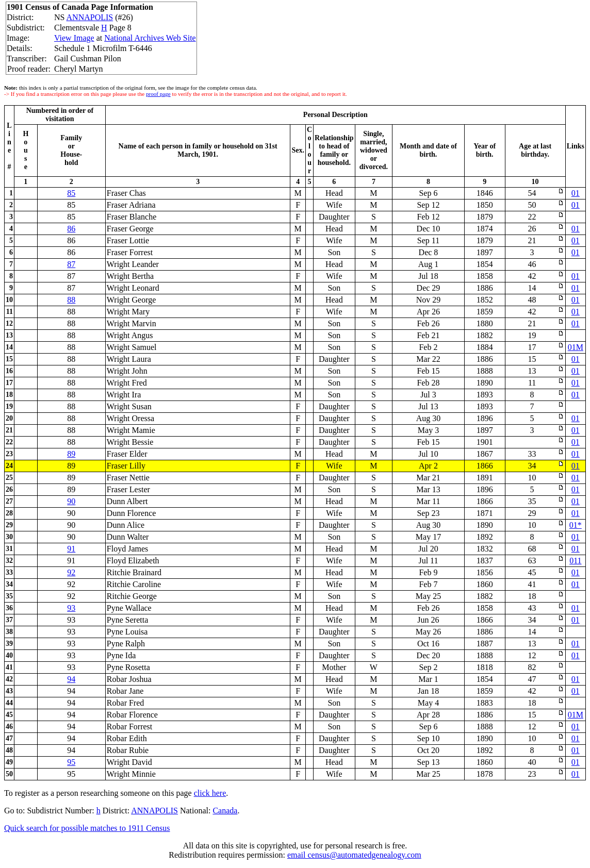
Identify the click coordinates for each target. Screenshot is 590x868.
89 (71, 454)
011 (575, 561)
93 (71, 608)
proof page (158, 94)
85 (71, 193)
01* (576, 525)
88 (71, 300)
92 (71, 572)
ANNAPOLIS (90, 17)
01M (576, 347)
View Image (74, 38)
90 (71, 501)
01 (576, 193)
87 (71, 264)
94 (71, 679)
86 (71, 229)
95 (71, 762)
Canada (225, 811)
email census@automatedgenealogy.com (354, 855)
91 (71, 549)
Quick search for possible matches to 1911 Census (87, 828)
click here (210, 793)
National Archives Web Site (150, 38)
